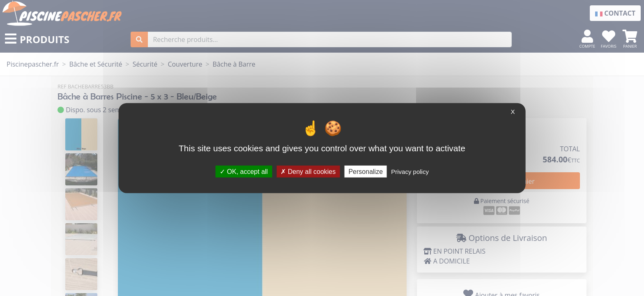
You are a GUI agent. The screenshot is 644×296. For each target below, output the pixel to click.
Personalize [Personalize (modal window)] (366, 171)
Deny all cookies (308, 171)
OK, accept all (244, 171)
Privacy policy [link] (410, 171)
